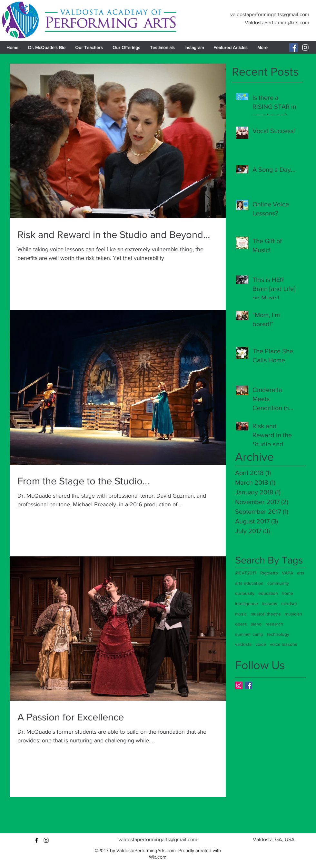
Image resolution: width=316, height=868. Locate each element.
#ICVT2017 (246, 573)
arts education (249, 583)
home (287, 593)
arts (301, 573)
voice (261, 644)
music (241, 614)
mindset (289, 604)
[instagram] (46, 840)
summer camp (249, 634)
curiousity (245, 593)
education (268, 593)
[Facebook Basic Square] (248, 685)
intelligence (247, 604)
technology (278, 634)
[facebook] (36, 840)
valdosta (243, 644)
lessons (270, 604)
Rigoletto (269, 573)
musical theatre (266, 614)
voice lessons (284, 644)
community (278, 583)
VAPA (287, 573)
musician (293, 614)
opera (241, 624)
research (274, 624)
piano (256, 624)
